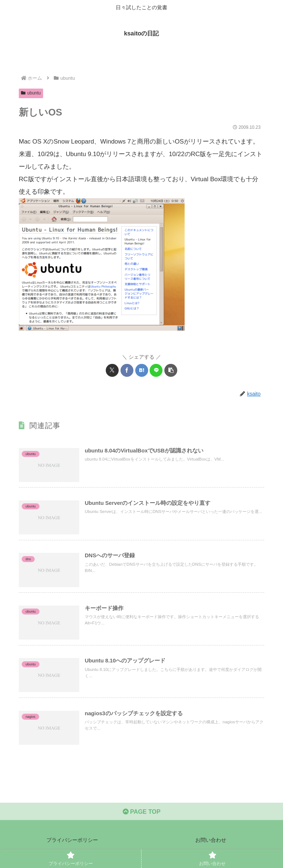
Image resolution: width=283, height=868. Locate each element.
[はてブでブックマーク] (142, 370)
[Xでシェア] (112, 370)
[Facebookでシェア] (127, 370)
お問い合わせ (211, 844)
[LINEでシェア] (156, 370)
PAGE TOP (141, 815)
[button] (171, 370)
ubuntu (31, 93)
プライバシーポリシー (72, 844)
